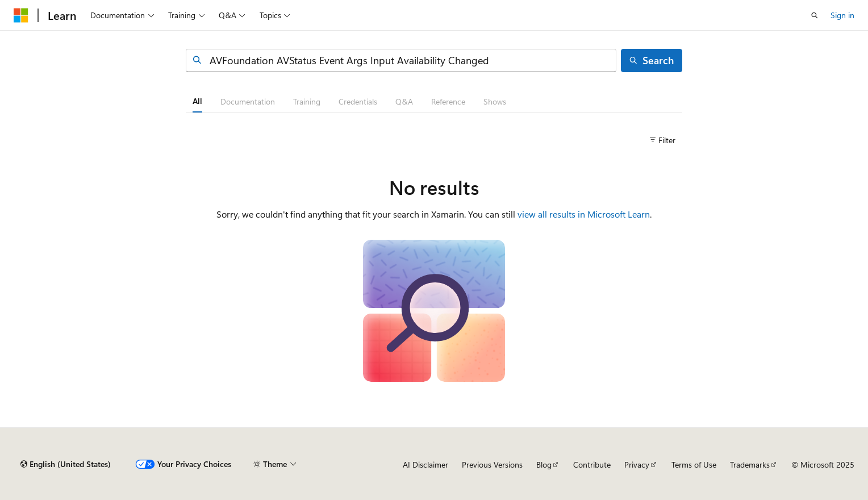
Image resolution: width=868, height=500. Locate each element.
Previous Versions (492, 464)
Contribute (592, 464)
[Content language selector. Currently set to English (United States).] (66, 464)
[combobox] (401, 61)
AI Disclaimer (425, 464)
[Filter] (662, 140)
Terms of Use (694, 464)
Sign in (842, 15)
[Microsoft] (21, 15)
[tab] (197, 101)
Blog (544, 464)
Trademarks (750, 464)
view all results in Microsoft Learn (584, 214)
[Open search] (815, 15)
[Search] (652, 61)
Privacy (637, 464)
